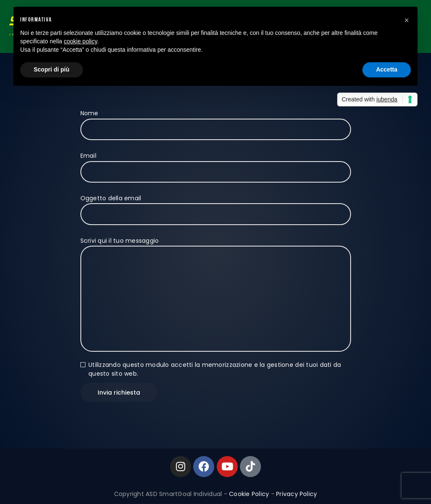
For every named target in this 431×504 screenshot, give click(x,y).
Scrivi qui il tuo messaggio (216, 246)
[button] (407, 20)
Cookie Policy (249, 494)
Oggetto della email (216, 206)
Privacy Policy (297, 494)
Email (216, 164)
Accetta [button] (387, 69)
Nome (216, 121)
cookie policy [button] (81, 41)
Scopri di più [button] (52, 69)
